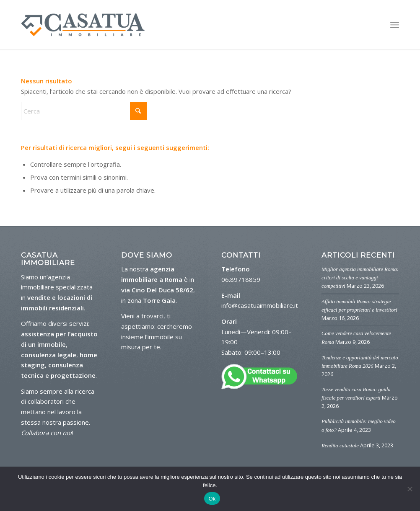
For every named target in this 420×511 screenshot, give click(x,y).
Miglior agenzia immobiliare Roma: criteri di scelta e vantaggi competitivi (360, 278)
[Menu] (395, 25)
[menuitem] (395, 25)
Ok (212, 499)
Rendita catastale (340, 446)
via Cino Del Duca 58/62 (157, 290)
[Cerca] (84, 111)
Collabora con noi (46, 433)
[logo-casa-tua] (83, 25)
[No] (410, 489)
